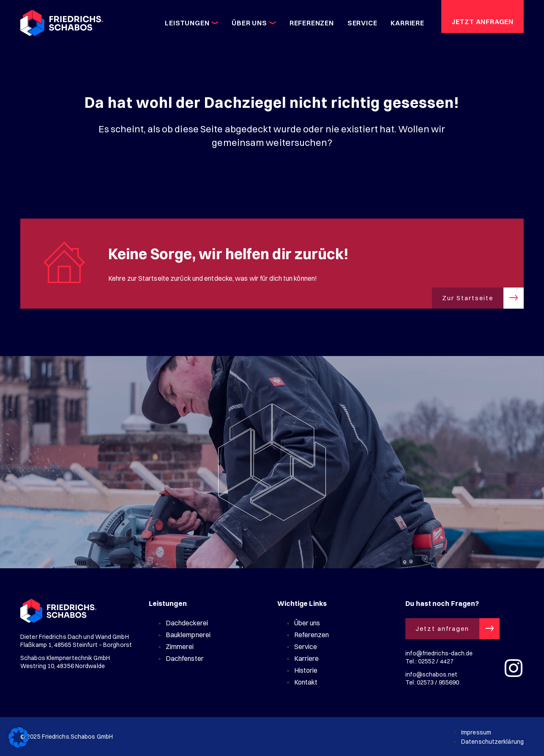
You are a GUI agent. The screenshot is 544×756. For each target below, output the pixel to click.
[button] (19, 737)
